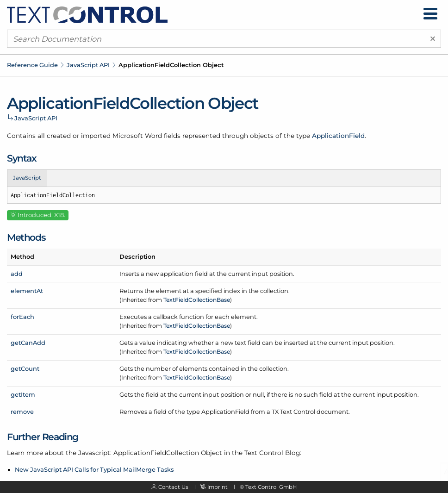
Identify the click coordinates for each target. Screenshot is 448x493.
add (17, 274)
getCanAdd (28, 343)
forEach (22, 317)
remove (22, 412)
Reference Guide (32, 65)
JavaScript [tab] (27, 178)
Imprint (218, 487)
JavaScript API (88, 65)
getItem (23, 394)
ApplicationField (338, 136)
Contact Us (173, 487)
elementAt (27, 291)
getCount (25, 368)
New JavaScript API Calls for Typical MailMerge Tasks (94, 469)
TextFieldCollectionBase (197, 300)
